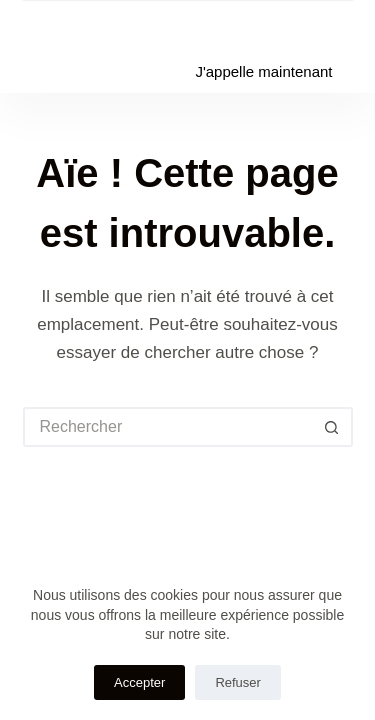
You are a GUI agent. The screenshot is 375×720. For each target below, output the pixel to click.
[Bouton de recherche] (333, 427)
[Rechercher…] (168, 427)
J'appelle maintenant (263, 71)
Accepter (139, 682)
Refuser (238, 682)
